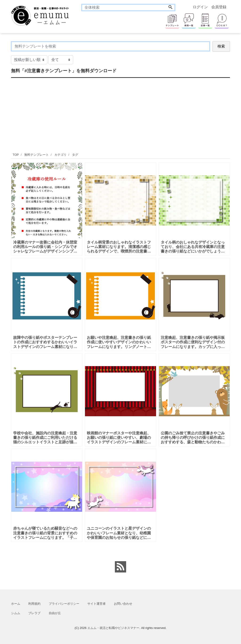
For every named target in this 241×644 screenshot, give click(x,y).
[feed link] (120, 567)
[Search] (170, 8)
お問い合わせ (123, 604)
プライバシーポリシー (64, 604)
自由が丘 (55, 613)
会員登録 (219, 7)
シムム (16, 613)
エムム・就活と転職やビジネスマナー (113, 628)
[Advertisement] (120, 115)
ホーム (16, 604)
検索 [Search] (221, 46)
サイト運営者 (96, 604)
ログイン (200, 7)
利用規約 (34, 604)
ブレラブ (34, 613)
